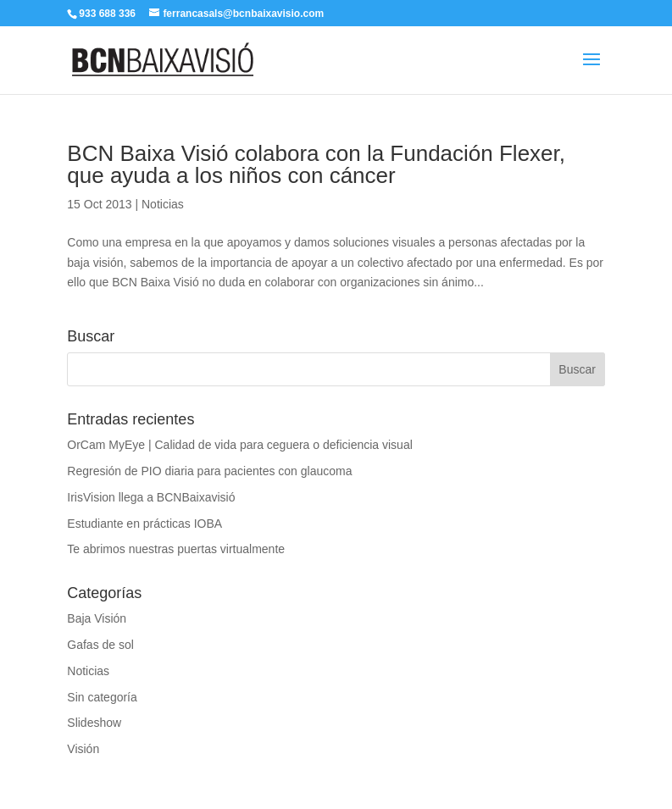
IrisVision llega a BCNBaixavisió (151, 497)
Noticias (163, 204)
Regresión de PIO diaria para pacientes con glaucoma (209, 471)
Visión (83, 749)
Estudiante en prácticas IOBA (144, 524)
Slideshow (94, 723)
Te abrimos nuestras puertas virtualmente (176, 549)
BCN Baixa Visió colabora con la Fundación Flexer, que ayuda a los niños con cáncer (316, 164)
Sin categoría (102, 697)
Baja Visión (97, 618)
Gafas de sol (100, 645)
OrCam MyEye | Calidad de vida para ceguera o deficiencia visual (240, 445)
